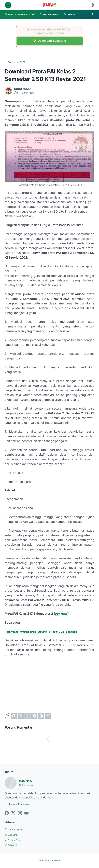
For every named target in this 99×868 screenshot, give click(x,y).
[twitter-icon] (13, 814)
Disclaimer (13, 835)
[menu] (8, 5)
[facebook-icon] (7, 814)
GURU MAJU (27, 781)
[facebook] (14, 716)
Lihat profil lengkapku (20, 804)
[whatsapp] (27, 716)
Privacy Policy (16, 840)
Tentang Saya (15, 830)
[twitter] (21, 716)
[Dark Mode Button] (92, 5)
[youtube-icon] (26, 814)
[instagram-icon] (20, 814)
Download (62, 614)
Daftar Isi (12, 845)
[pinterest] (41, 716)
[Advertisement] (49, 685)
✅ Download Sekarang (49, 41)
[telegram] (34, 716)
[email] (48, 716)
